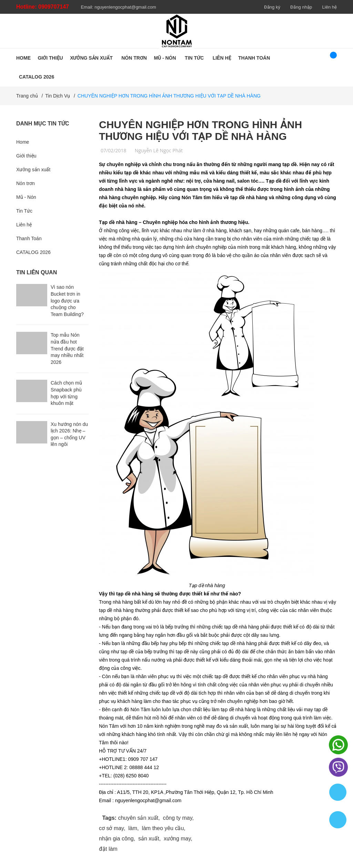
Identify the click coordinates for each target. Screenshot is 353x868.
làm (133, 828)
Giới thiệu (26, 156)
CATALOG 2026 (33, 252)
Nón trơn (26, 183)
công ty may (177, 818)
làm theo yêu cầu (163, 828)
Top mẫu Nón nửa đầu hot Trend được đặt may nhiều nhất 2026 (67, 348)
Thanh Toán (29, 238)
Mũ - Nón (26, 197)
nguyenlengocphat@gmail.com (125, 7)
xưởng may (177, 839)
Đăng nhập (301, 7)
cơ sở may (111, 828)
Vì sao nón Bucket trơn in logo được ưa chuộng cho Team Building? (67, 300)
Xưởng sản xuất (33, 170)
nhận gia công (116, 839)
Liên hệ (330, 7)
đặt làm (108, 849)
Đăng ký (272, 7)
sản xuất (149, 839)
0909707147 (54, 7)
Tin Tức (24, 211)
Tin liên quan (37, 272)
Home (23, 142)
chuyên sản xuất (138, 818)
